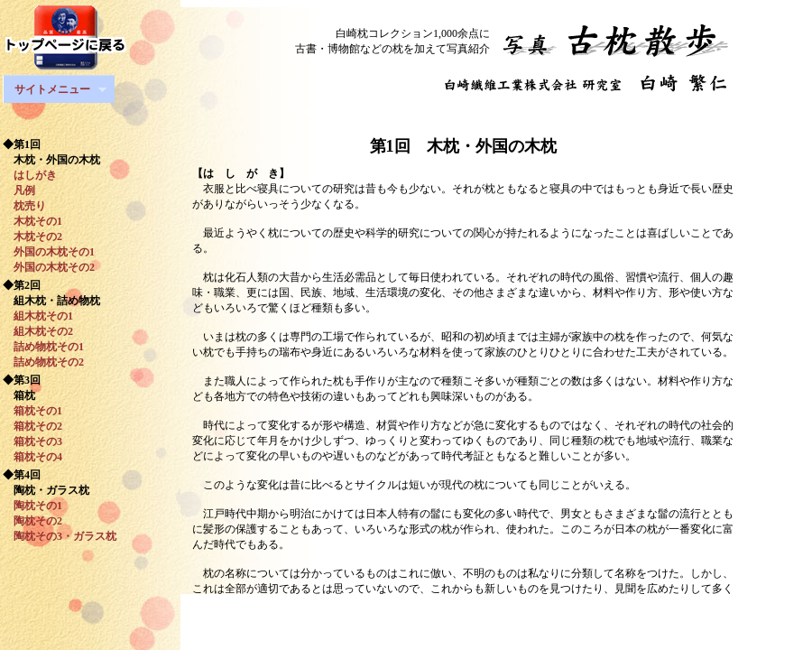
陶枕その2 (32, 521)
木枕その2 (32, 237)
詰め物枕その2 (43, 362)
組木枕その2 (38, 331)
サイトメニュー (55, 90)
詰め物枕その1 (43, 347)
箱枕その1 (32, 411)
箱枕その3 (32, 441)
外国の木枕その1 (49, 252)
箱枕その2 (32, 426)
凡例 (19, 190)
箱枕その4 (32, 457)
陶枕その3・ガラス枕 (60, 536)
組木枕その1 (38, 316)
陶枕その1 (38, 506)
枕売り (24, 206)
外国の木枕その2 (49, 267)
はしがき (30, 175)
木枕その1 (32, 221)
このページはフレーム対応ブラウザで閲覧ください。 (496, 301)
